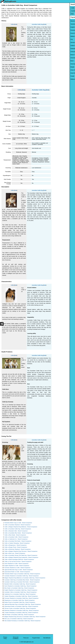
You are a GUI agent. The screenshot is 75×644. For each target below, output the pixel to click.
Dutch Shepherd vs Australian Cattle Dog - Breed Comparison (20, 586)
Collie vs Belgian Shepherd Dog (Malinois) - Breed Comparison (21, 527)
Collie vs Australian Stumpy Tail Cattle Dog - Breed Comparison (21, 555)
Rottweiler (57, 49)
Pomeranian (57, 30)
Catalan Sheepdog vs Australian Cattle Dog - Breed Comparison (21, 596)
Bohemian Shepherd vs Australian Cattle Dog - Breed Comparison (22, 611)
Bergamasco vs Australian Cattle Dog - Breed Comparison (20, 600)
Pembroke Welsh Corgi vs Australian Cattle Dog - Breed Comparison (22, 574)
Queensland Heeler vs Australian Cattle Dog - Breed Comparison (21, 606)
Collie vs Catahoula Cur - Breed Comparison (16, 539)
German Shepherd (59, 42)
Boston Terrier (58, 55)
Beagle (56, 67)
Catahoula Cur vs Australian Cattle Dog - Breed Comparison (20, 594)
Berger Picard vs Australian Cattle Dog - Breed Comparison (20, 602)
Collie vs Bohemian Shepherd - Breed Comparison (18, 549)
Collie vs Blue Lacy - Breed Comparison (15, 553)
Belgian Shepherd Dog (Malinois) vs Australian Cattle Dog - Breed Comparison (25, 578)
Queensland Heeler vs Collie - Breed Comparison (17, 572)
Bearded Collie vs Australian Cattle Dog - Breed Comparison (20, 584)
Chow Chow (57, 70)
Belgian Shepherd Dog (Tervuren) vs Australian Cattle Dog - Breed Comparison (25, 617)
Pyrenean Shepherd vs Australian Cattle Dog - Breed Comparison (21, 598)
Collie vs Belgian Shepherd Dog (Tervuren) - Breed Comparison (21, 551)
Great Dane (57, 73)
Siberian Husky (58, 21)
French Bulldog (58, 33)
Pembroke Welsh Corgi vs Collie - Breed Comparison (18, 523)
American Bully (58, 58)
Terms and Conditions (16, 638)
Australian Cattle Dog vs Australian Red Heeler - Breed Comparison (22, 582)
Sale (16, 24)
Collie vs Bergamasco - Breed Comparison (15, 545)
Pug (55, 39)
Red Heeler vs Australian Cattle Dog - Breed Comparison (19, 615)
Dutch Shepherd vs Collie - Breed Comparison (16, 564)
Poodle (56, 76)
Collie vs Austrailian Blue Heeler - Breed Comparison (18, 533)
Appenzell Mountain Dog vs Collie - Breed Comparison (19, 570)
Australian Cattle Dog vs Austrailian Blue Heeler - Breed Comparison (22, 580)
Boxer (56, 61)
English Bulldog (58, 27)
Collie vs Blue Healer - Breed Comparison (15, 535)
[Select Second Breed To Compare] (64, 11)
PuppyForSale (36, 638)
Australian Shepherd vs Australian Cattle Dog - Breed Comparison (22, 576)
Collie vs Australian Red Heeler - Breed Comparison (18, 541)
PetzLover (26, 638)
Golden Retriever (58, 46)
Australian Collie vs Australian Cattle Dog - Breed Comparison (20, 592)
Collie (12, 24)
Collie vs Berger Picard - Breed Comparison (16, 547)
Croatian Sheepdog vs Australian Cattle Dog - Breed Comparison (21, 613)
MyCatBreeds (47, 638)
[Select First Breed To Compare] (64, 8)
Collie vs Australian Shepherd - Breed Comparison (17, 525)
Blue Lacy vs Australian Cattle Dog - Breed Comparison (19, 619)
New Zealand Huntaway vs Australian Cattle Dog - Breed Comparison (22, 621)
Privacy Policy (5, 638)
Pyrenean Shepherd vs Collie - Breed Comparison (17, 568)
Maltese (56, 36)
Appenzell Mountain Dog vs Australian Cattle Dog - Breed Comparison (23, 604)
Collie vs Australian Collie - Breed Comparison (16, 537)
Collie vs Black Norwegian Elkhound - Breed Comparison (19, 559)
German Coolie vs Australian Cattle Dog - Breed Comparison (20, 608)
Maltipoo (56, 79)
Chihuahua (57, 52)
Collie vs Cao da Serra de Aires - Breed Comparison (18, 562)
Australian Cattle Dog (37, 24)
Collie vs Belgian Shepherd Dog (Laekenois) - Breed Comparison (21, 557)
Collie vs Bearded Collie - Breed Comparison (16, 531)
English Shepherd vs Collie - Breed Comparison (17, 566)
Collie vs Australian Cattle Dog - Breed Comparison (18, 529)
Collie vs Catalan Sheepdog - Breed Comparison (17, 543)
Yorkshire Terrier (58, 24)
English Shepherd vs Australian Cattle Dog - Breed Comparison (21, 590)
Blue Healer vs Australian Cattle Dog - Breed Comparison (19, 588)
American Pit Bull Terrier (60, 64)
